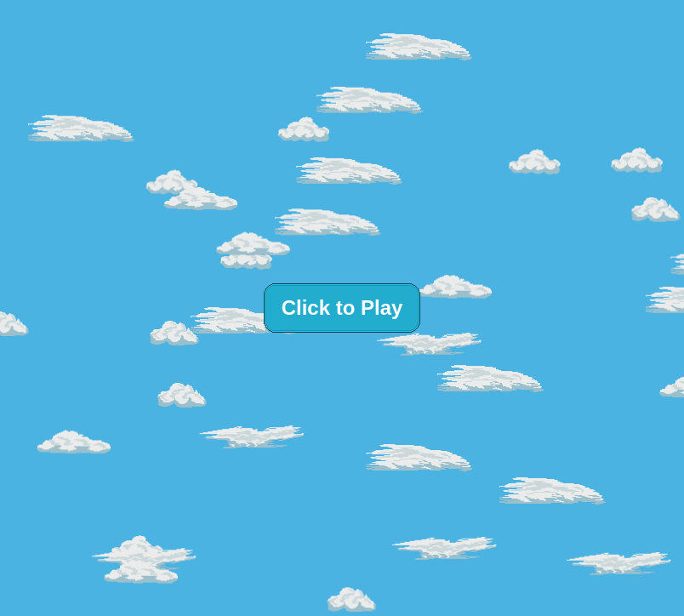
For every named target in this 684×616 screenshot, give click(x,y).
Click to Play (342, 308)
